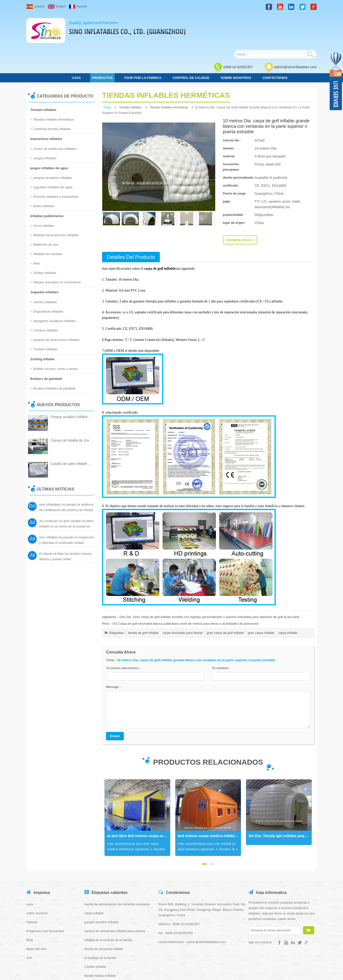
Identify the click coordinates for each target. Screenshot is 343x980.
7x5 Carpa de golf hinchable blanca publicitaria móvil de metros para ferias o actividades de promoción (185, 590)
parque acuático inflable (101, 888)
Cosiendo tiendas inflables (51, 95)
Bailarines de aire (44, 211)
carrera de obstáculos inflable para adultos (115, 897)
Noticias (32, 888)
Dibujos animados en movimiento (55, 248)
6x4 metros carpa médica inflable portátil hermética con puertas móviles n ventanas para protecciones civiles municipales (209, 802)
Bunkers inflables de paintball (53, 355)
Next (104, 784)
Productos (102, 44)
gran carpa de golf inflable (225, 599)
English (57, 6)
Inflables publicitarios (47, 182)
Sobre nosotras (236, 44)
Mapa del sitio (36, 915)
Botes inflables (42, 172)
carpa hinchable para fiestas (183, 599)
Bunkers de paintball (46, 345)
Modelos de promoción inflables (54, 201)
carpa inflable (288, 599)
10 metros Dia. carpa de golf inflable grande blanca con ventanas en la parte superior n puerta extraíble (196, 626)
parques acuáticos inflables (51, 144)
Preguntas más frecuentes (45, 897)
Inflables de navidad (46, 220)
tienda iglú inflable (97, 951)
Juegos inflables (43, 124)
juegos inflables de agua (49, 134)
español (35, 6)
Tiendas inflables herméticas (52, 86)
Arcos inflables (42, 192)
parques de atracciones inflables (55, 306)
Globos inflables (43, 239)
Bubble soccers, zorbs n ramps (54, 335)
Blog (30, 906)
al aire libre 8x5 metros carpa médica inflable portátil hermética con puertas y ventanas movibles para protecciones (139, 802)
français (78, 6)
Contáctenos (275, 44)
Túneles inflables (44, 315)
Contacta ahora (240, 206)
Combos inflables (44, 296)
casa (76, 44)
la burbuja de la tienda (100, 924)
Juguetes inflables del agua (51, 153)
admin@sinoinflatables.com (295, 33)
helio (35, 230)
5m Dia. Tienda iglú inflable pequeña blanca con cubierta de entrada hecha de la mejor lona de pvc (280, 802)
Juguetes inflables (44, 258)
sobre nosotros (37, 879)
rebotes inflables (44, 268)
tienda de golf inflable (143, 599)
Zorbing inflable (42, 325)
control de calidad (191, 44)
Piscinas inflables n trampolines (54, 163)
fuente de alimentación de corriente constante (117, 870)
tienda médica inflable (100, 942)
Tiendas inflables (43, 76)
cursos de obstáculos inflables (53, 115)
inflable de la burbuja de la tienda (108, 906)
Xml (29, 924)
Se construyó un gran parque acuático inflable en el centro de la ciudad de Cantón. (67, 497)
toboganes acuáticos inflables (53, 287)
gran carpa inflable (261, 599)
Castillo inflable (95, 933)
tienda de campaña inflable (104, 915)
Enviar (115, 702)
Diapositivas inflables (47, 278)
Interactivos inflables (46, 105)
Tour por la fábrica (143, 44)
